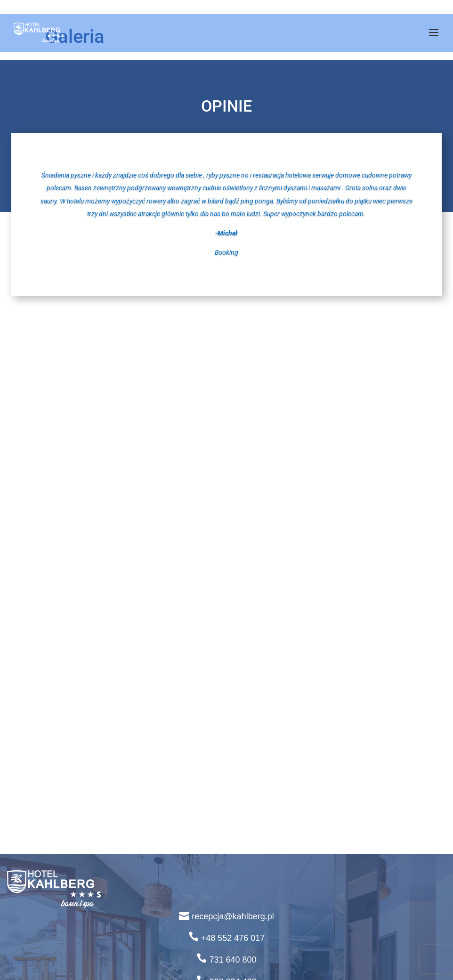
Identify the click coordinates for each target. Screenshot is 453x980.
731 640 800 (233, 960)
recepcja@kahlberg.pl (233, 916)
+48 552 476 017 (233, 938)
